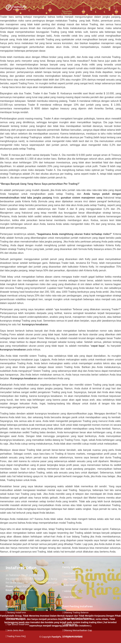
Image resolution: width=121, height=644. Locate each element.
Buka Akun (69, 585)
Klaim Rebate (70, 597)
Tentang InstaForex (17, 612)
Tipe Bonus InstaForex (18, 624)
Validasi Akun (70, 591)
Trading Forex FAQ (16, 636)
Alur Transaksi (71, 579)
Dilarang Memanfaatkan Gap (78, 630)
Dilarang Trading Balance (76, 612)
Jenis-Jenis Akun (15, 630)
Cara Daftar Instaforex (75, 573)
